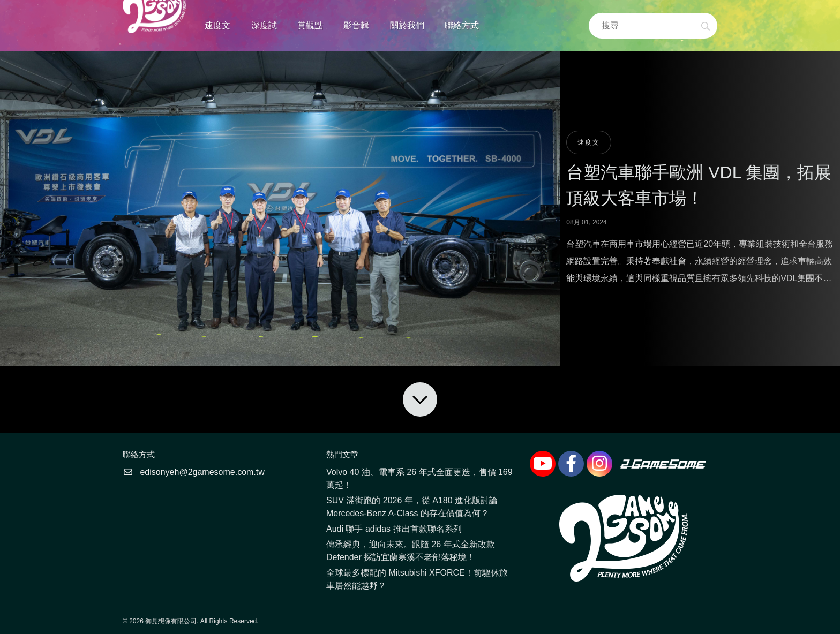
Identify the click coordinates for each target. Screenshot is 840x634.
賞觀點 (310, 25)
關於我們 (407, 25)
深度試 (264, 25)
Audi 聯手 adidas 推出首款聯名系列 (394, 529)
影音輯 (356, 25)
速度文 (217, 25)
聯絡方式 (462, 25)
